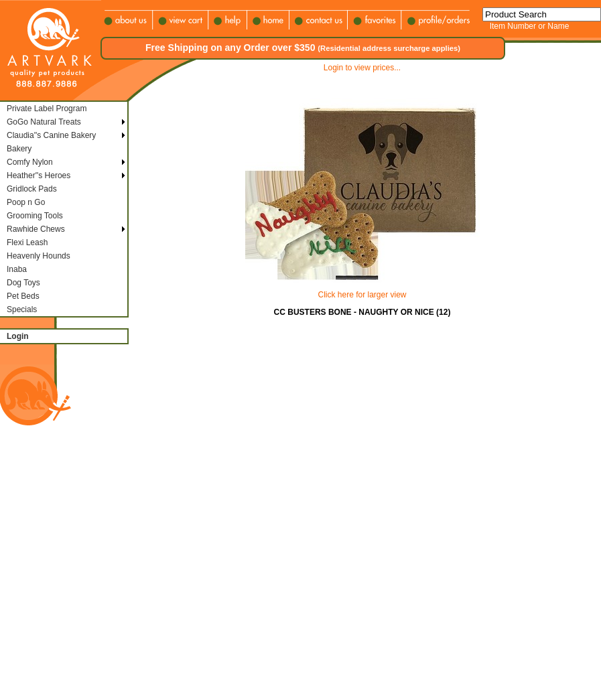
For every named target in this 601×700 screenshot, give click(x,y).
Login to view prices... (362, 68)
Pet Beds (23, 296)
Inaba (17, 269)
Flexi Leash (27, 242)
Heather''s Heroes (39, 176)
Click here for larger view (362, 295)
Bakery (19, 149)
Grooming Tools (35, 216)
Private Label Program (47, 109)
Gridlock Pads (32, 189)
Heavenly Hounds (39, 256)
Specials (22, 309)
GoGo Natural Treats (44, 122)
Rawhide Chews (36, 229)
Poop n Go (26, 202)
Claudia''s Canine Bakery (51, 135)
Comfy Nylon (30, 162)
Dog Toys (23, 283)
